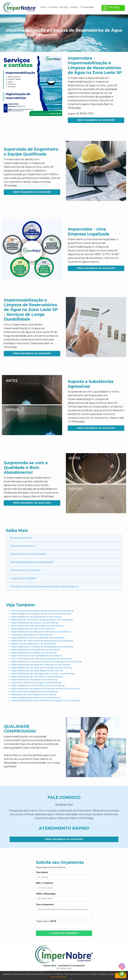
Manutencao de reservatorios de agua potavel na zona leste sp (42, 611)
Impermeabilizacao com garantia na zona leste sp (35, 650)
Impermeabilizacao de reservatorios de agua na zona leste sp (41, 668)
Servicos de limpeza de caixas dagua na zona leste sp (37, 626)
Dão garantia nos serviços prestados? (28, 554)
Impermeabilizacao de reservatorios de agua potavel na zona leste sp (45, 701)
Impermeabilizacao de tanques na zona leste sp (35, 623)
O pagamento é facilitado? (23, 578)
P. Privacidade (87, 7)
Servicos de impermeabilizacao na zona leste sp (34, 692)
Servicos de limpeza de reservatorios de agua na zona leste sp (42, 659)
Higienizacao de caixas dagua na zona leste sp (34, 695)
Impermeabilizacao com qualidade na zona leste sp (36, 656)
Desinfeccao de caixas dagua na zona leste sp (33, 644)
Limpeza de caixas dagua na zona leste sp (31, 635)
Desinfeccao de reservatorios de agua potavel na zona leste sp (42, 620)
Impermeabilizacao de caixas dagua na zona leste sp (37, 671)
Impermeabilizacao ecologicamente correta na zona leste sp (41, 614)
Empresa (53, 7)
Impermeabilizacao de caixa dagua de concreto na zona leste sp (43, 674)
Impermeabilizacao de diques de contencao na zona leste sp (41, 632)
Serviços (64, 7)
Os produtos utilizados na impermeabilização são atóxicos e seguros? (44, 586)
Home (44, 7)
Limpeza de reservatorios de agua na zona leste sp (36, 683)
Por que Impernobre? (21, 538)
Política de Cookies (58, 977)
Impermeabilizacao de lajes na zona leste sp (33, 629)
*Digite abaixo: (46, 921)
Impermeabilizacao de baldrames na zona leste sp (36, 698)
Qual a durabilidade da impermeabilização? (32, 562)
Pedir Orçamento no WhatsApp (96, 120)
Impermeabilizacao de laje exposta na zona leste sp (36, 617)
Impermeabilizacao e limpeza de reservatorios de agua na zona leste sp (46, 662)
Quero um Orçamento (64, 933)
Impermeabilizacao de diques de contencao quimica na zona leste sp (45, 689)
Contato (74, 7)
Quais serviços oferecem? (23, 546)
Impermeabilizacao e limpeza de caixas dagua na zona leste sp (42, 647)
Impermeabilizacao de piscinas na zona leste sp (34, 680)
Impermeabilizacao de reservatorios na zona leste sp (37, 677)
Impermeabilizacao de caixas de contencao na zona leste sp (40, 665)
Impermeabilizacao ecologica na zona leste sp (34, 653)
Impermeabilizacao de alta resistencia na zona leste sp (38, 638)
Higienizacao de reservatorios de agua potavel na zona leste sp (42, 641)
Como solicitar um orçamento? (25, 570)
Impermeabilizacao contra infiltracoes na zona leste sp (38, 686)
